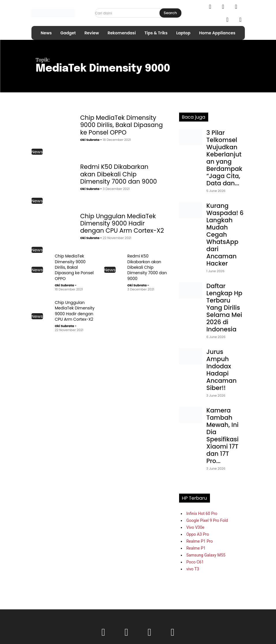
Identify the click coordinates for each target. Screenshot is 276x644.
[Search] (170, 13)
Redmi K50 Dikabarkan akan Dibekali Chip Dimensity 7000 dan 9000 (119, 174)
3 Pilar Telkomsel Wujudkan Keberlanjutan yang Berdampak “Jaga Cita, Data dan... (225, 158)
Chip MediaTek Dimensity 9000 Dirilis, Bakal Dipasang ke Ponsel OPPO (122, 125)
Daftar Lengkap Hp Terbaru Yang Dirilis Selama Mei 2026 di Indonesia (225, 308)
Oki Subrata (90, 140)
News (37, 152)
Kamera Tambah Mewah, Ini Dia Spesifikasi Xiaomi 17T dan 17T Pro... (223, 436)
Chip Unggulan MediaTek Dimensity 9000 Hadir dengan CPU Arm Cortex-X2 (122, 223)
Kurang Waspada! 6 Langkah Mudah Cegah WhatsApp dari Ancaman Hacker (225, 235)
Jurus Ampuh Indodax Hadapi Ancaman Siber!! (222, 370)
